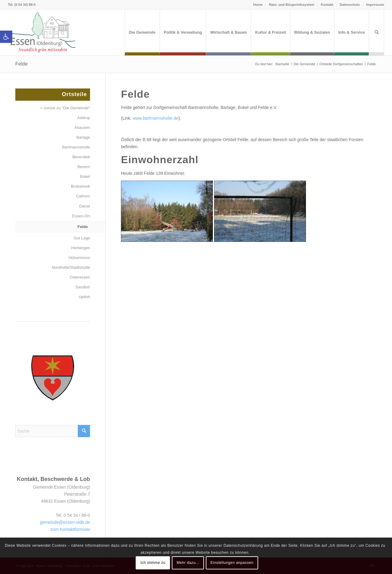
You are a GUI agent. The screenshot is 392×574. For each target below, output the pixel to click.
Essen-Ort (81, 216)
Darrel (85, 206)
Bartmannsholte (76, 147)
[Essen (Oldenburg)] (43, 32)
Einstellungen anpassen (232, 563)
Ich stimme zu (153, 563)
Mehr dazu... (188, 563)
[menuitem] (142, 32)
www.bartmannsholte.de (155, 118)
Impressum (375, 5)
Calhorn (83, 196)
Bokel (85, 176)
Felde (21, 64)
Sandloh (83, 287)
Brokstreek (81, 186)
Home (258, 5)
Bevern (84, 167)
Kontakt (327, 5)
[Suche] (376, 32)
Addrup (84, 118)
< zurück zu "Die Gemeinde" (65, 108)
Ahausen (82, 128)
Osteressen (80, 277)
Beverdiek (81, 157)
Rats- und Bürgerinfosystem (292, 5)
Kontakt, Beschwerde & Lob (53, 479)
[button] (6, 37)
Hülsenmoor (79, 258)
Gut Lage (82, 238)
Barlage (83, 137)
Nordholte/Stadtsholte (71, 267)
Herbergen (81, 248)
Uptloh (84, 297)
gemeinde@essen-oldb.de (65, 522)
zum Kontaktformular (70, 529)
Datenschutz (350, 5)
